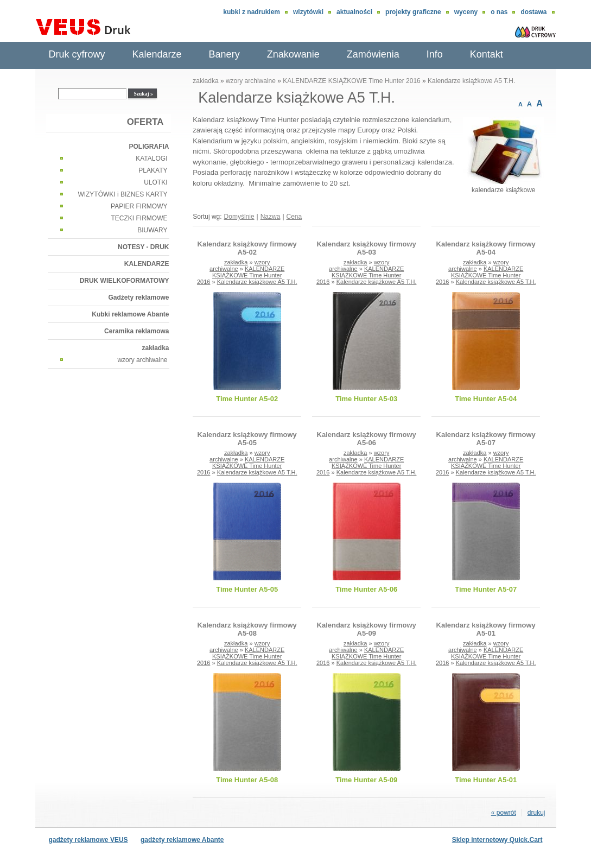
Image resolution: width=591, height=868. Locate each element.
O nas (499, 12)
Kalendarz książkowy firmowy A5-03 (367, 248)
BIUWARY (152, 230)
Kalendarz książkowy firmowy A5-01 (486, 629)
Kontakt (487, 54)
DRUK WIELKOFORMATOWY (125, 281)
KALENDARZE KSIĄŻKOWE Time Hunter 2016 (351, 81)
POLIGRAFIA (149, 147)
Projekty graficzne (413, 12)
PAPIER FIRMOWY (139, 206)
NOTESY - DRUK (143, 247)
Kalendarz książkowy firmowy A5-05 (247, 439)
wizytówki (308, 12)
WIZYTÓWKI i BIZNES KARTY (122, 194)
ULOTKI (155, 182)
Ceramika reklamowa (136, 331)
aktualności (354, 12)
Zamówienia (373, 54)
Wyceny (466, 12)
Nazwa (271, 217)
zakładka (155, 348)
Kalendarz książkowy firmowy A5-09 (367, 629)
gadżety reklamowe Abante (182, 840)
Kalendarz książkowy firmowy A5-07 (486, 439)
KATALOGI (151, 159)
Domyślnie (239, 217)
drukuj (536, 813)
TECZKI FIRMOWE (139, 218)
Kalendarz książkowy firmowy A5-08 (247, 629)
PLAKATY (153, 170)
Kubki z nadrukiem (252, 12)
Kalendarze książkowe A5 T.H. (471, 81)
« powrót (504, 813)
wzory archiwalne (142, 360)
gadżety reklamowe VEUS (88, 840)
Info (435, 54)
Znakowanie (293, 54)
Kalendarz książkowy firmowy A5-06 (367, 439)
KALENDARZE (147, 264)
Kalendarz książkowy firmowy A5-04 (486, 248)
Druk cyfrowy (77, 54)
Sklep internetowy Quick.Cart (497, 840)
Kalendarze (157, 54)
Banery (224, 54)
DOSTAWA (533, 12)
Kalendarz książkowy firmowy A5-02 (247, 248)
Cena (294, 217)
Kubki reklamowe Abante (130, 314)
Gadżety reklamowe (138, 297)
